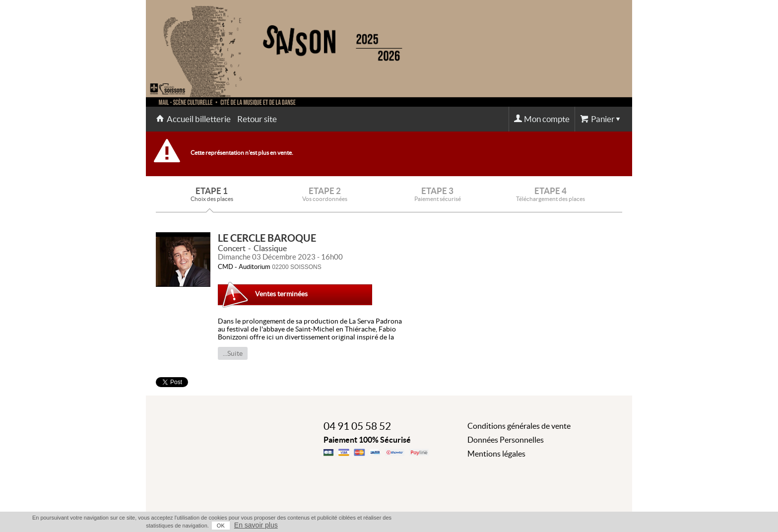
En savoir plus (256, 525)
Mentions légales (496, 454)
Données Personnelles (506, 440)
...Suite (233, 353)
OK (221, 526)
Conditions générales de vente (519, 426)
